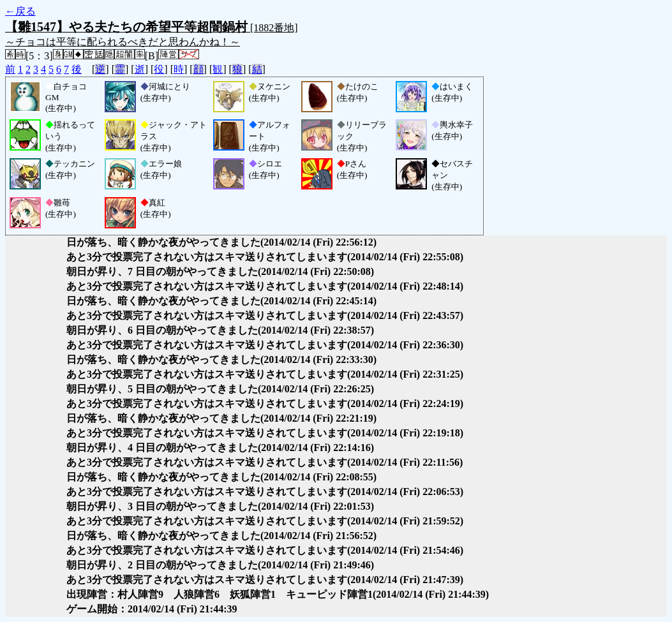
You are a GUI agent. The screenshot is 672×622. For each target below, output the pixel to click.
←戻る (20, 11)
